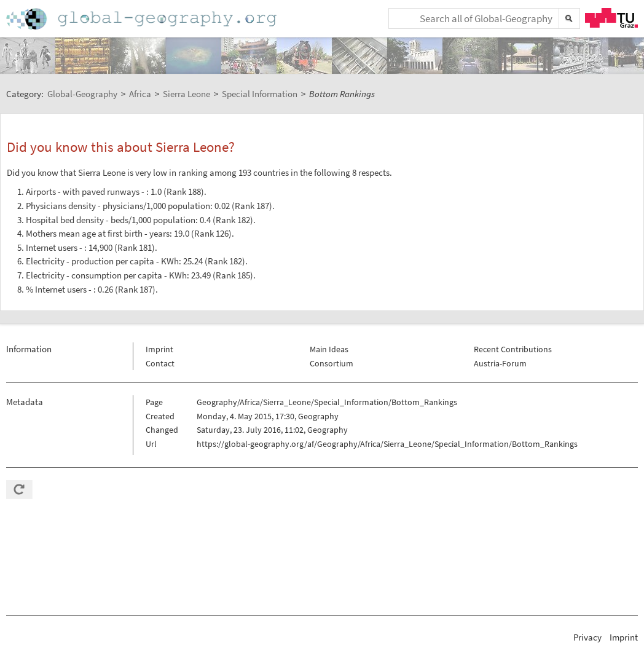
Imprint (159, 349)
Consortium (332, 363)
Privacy (587, 637)
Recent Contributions (513, 349)
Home (143, 19)
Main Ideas (329, 349)
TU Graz (611, 18)
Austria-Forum (500, 363)
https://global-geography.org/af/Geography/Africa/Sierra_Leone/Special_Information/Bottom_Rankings (387, 444)
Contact (160, 363)
